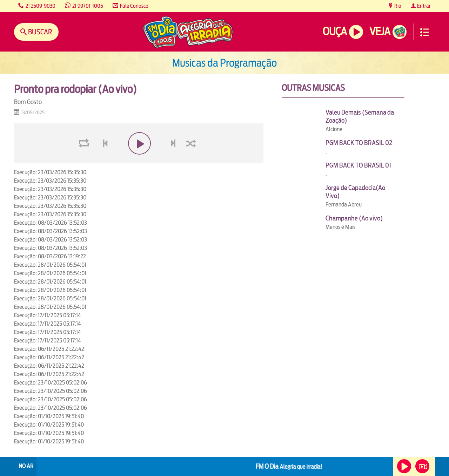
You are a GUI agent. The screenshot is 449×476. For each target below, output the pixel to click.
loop (85, 160)
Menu (424, 32)
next (174, 160)
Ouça (335, 31)
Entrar (423, 6)
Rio (397, 6)
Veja (380, 31)
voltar (103, 160)
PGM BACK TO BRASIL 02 (359, 143)
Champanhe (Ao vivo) (354, 218)
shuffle (192, 160)
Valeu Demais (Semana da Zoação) (360, 116)
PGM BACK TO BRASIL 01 (358, 165)
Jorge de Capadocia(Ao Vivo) (355, 192)
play (139, 160)
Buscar (39, 32)
